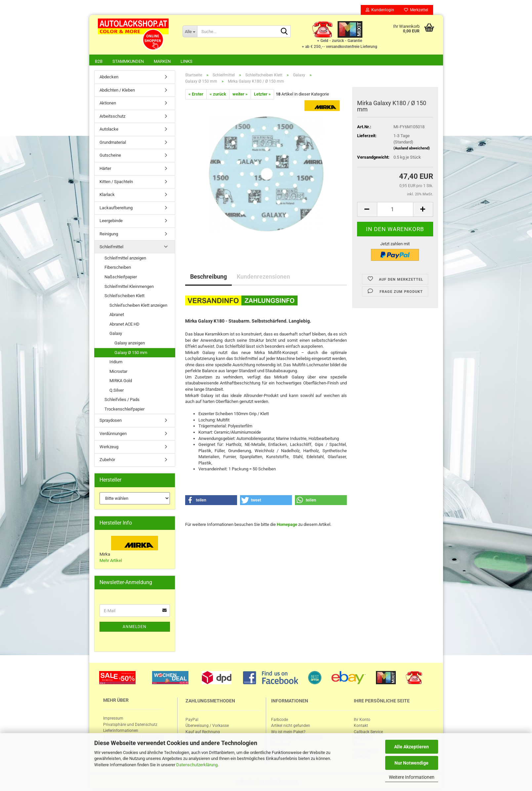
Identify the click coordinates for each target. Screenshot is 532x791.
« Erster (196, 95)
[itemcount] (395, 210)
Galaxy (116, 334)
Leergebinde (111, 221)
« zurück (218, 95)
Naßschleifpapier (121, 277)
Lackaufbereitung (116, 208)
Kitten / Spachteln (116, 182)
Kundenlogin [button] (380, 10)
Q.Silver (117, 391)
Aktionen (108, 104)
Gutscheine (110, 156)
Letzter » (262, 95)
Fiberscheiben (118, 268)
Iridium (116, 362)
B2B (99, 61)
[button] (211, 501)
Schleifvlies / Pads (122, 400)
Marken (162, 61)
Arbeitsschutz (112, 117)
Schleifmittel (111, 247)
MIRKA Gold (121, 381)
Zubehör (107, 460)
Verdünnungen (113, 434)
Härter (105, 169)
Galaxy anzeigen (130, 344)
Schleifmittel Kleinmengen (129, 287)
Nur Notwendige (411, 763)
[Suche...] (190, 31)
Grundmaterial (113, 143)
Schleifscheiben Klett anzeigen (138, 306)
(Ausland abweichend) (412, 149)
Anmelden (135, 627)
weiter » (240, 95)
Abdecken (109, 78)
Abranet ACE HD (124, 325)
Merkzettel (416, 10)
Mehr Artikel (111, 561)
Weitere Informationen (412, 777)
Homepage (287, 525)
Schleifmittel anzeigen (125, 259)
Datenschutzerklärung (197, 765)
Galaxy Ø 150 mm (131, 353)
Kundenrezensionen (263, 277)
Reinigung (109, 235)
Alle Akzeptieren (411, 747)
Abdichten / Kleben (117, 91)
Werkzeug (109, 447)
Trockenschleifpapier (124, 410)
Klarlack (107, 195)
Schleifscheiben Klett (124, 296)
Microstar (118, 372)
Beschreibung (208, 277)
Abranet (117, 315)
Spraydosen (111, 421)
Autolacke (109, 130)
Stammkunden (128, 61)
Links (186, 61)
